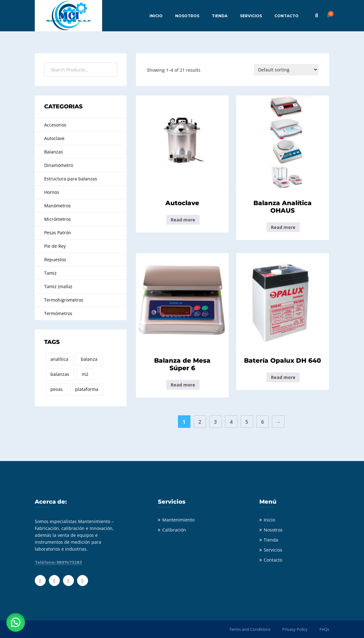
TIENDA (220, 16)
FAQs (324, 629)
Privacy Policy (295, 629)
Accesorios (55, 125)
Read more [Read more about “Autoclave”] (183, 220)
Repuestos (55, 259)
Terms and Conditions (250, 629)
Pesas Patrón (58, 233)
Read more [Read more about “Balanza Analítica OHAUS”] (283, 227)
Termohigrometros (64, 300)
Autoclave (54, 138)
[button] (16, 622)
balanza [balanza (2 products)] (89, 359)
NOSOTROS (187, 16)
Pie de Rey (55, 246)
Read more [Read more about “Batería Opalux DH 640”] (283, 377)
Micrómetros (57, 219)
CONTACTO (286, 16)
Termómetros (58, 313)
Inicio (269, 520)
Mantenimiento (178, 520)
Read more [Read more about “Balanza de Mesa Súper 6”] (183, 385)
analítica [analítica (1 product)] (59, 359)
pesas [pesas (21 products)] (57, 389)
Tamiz (50, 273)
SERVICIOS (251, 16)
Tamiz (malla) (58, 286)
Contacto (273, 560)
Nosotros (273, 530)
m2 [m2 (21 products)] (85, 374)
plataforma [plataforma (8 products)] (87, 389)
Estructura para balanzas (71, 179)
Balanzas (54, 152)
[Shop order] (286, 70)
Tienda (271, 540)
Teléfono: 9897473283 (58, 563)
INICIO (156, 16)
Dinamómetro (59, 165)
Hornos (52, 192)
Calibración (174, 530)
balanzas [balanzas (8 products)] (60, 374)
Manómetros (57, 206)
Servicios (273, 550)
